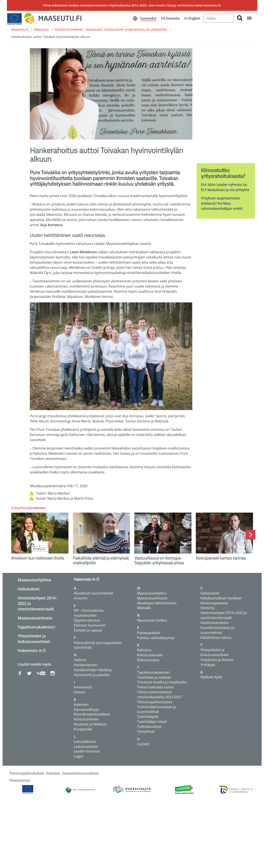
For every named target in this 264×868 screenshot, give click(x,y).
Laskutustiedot (86, 747)
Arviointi (81, 598)
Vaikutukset (29, 589)
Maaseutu (42, 29)
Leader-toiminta (87, 751)
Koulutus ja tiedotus (90, 724)
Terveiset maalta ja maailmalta (162, 682)
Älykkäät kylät (211, 677)
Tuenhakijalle (148, 717)
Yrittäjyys (208, 665)
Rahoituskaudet (150, 655)
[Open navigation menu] (249, 18)
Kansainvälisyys (86, 709)
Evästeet (53, 773)
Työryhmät (146, 731)
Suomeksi (148, 18)
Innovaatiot (83, 687)
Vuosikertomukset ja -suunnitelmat (218, 630)
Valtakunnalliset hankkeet (221, 598)
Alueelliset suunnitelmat (93, 593)
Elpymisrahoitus (87, 620)
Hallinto (80, 660)
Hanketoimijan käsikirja (93, 670)
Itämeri (80, 692)
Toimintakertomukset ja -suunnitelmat (157, 709)
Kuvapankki (83, 729)
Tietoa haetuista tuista (155, 687)
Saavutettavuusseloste (80, 773)
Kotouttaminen (86, 719)
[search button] (240, 18)
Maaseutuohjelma (34, 580)
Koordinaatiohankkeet (92, 714)
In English (192, 18)
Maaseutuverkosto (35, 618)
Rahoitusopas (148, 660)
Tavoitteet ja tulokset (154, 677)
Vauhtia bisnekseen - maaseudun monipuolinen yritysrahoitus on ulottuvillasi (111, 29)
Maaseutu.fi (20, 29)
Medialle (144, 608)
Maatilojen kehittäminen (157, 603)
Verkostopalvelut (214, 603)
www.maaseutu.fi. (208, 5)
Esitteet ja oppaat (88, 630)
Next (251, 535)
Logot (78, 756)
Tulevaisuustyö (149, 726)
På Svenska (170, 18)
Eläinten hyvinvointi (90, 625)
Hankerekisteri (86, 665)
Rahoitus (144, 650)
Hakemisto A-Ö (32, 650)
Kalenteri (81, 705)
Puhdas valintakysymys (156, 638)
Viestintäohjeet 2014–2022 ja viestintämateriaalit (224, 615)
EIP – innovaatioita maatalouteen (89, 613)
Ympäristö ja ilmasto (217, 660)
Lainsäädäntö (85, 742)
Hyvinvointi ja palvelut (92, 675)
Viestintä (207, 608)
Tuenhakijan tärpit (152, 722)
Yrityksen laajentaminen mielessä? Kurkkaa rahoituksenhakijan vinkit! (222, 203)
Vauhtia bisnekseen (30, 508)
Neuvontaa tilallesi (152, 620)
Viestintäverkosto (215, 623)
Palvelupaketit (149, 633)
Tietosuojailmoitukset (155, 702)
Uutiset (143, 744)
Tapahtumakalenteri (36, 627)
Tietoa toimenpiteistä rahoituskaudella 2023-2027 (160, 695)
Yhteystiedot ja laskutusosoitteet (34, 639)
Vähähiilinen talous (216, 638)
